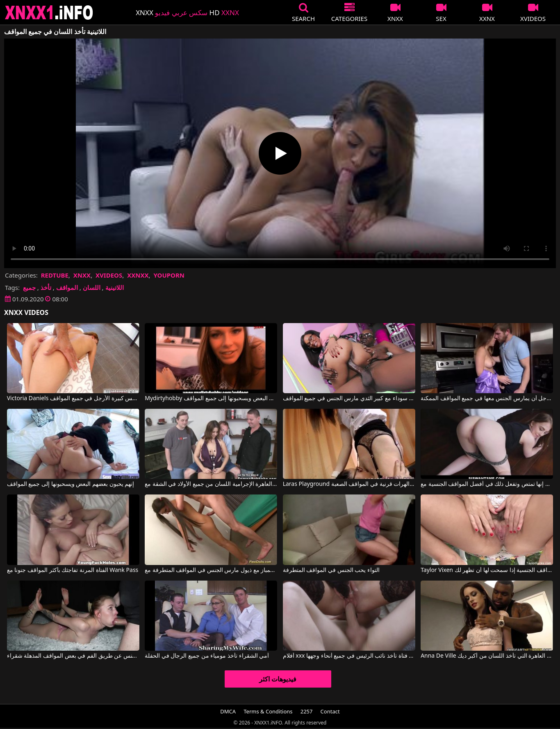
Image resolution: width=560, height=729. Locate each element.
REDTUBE (55, 275)
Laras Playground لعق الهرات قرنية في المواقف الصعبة (349, 484)
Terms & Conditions (268, 711)
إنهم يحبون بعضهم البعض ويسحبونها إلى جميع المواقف (71, 484)
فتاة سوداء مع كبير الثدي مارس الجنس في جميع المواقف (349, 399)
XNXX (82, 275)
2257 (307, 711)
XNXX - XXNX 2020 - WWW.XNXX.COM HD (49, 13)
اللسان (92, 287)
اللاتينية (115, 287)
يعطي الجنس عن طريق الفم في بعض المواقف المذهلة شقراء (73, 656)
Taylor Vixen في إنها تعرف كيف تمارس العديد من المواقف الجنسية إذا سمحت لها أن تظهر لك (487, 570)
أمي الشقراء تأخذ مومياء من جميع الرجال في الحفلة (207, 656)
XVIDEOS (109, 275)
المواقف (67, 287)
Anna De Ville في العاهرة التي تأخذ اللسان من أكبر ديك (487, 656)
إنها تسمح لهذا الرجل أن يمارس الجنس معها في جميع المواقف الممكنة (487, 399)
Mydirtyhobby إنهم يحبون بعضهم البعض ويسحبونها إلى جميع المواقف (211, 399)
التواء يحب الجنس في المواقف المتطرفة (331, 570)
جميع (29, 287)
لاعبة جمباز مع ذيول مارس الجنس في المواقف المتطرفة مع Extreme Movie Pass (211, 570)
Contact (330, 711)
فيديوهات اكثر (278, 679)
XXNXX (138, 275)
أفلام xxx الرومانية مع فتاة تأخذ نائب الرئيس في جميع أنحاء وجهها (349, 656)
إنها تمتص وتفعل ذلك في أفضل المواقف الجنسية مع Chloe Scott (487, 484)
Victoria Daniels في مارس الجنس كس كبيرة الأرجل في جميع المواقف (73, 399)
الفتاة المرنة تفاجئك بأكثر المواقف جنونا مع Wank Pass (73, 570)
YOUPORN (169, 275)
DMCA (228, 711)
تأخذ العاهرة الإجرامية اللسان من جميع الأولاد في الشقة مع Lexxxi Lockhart (211, 484)
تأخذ (46, 287)
